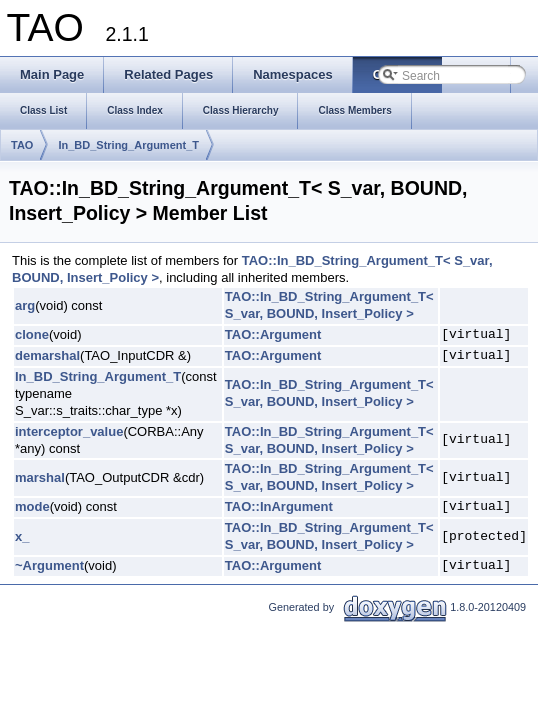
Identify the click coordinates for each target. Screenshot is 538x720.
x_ (22, 536)
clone (32, 334)
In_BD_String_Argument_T (128, 145)
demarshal (47, 355)
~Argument (49, 565)
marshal (40, 477)
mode (32, 506)
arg (25, 305)
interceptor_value (69, 431)
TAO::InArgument (279, 506)
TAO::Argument (273, 334)
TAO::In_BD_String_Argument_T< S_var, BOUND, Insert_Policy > (329, 305)
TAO (22, 145)
